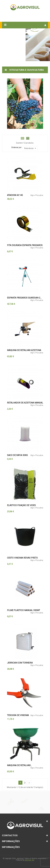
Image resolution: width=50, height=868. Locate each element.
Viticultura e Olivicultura (27, 70)
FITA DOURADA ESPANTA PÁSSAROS (25, 245)
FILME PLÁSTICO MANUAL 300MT (24, 610)
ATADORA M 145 (15, 195)
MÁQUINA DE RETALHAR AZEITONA (24, 350)
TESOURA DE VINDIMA (18, 715)
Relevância (30, 148)
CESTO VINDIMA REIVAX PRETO (22, 558)
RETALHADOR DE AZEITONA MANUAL (25, 403)
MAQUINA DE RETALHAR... (19, 765)
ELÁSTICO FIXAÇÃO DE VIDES (21, 505)
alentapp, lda (29, 860)
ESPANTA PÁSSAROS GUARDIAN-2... (24, 298)
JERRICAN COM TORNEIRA (20, 663)
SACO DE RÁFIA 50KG (17, 455)
